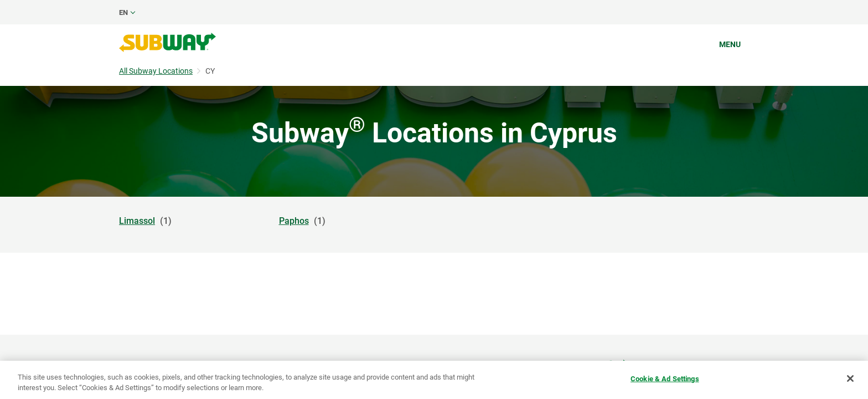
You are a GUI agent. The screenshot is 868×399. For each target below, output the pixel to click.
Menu (730, 44)
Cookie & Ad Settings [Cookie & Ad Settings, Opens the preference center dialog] (665, 379)
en (123, 12)
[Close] (850, 378)
